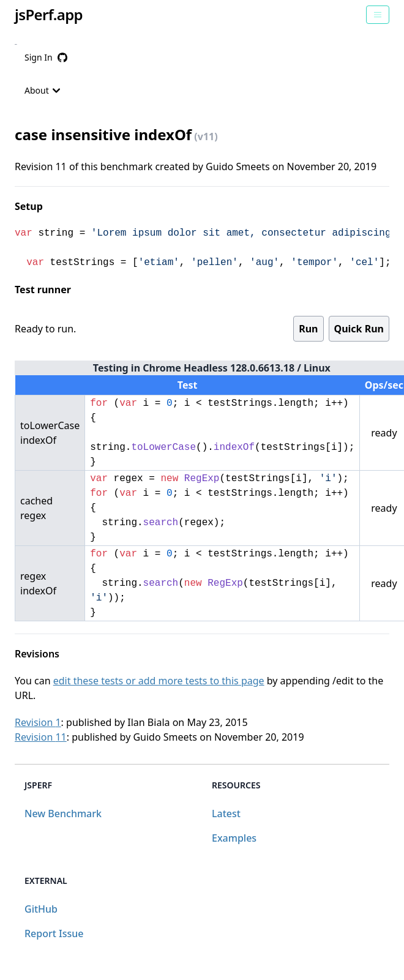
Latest (226, 814)
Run (308, 329)
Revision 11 (41, 737)
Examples (234, 838)
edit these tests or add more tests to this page (159, 681)
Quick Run (359, 329)
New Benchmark (63, 814)
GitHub (41, 909)
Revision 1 (38, 722)
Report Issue (54, 933)
